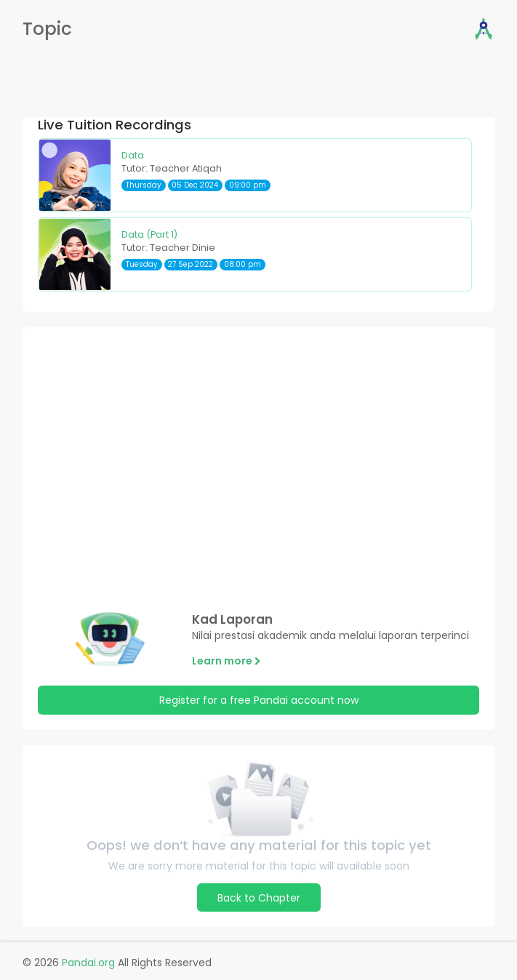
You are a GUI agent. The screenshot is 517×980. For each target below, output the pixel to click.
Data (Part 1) (149, 234)
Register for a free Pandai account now (259, 700)
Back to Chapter (259, 898)
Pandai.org (88, 963)
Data (133, 155)
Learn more (227, 661)
